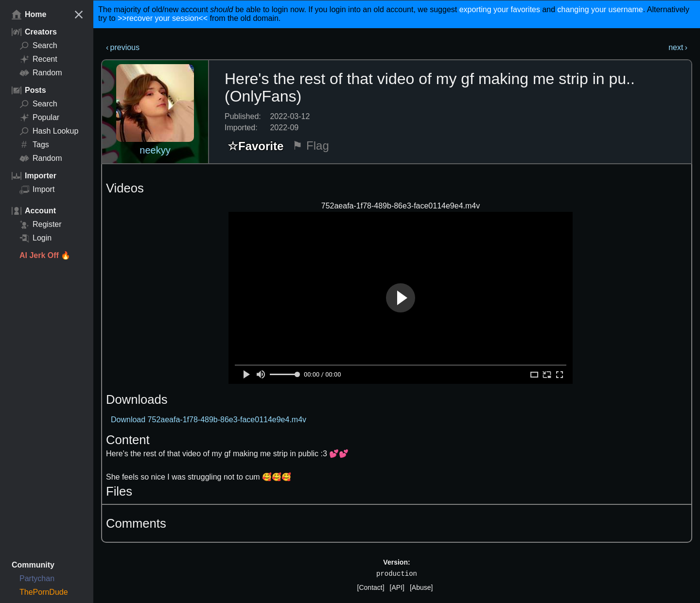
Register (41, 224)
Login (35, 238)
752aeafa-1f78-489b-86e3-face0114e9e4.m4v (401, 206)
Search (38, 46)
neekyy (155, 150)
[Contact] (371, 587)
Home (29, 15)
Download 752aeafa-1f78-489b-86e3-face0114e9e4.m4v (209, 420)
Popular (39, 118)
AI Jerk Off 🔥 (45, 255)
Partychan (37, 578)
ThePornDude (44, 592)
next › (678, 47)
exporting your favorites (500, 9)
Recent (38, 59)
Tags (34, 145)
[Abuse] (421, 587)
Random (41, 73)
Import (37, 190)
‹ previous (123, 47)
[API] (397, 587)
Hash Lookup (49, 131)
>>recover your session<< (163, 18)
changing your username (600, 9)
